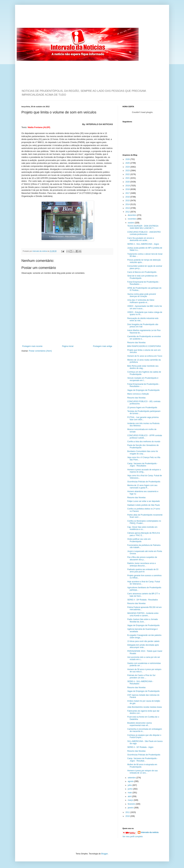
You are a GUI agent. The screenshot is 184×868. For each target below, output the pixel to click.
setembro (132, 778)
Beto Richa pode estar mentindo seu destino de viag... (143, 367)
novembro (132, 219)
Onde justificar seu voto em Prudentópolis (139, 540)
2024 (128, 167)
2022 (128, 174)
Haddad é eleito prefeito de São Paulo (143, 505)
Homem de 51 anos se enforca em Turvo (145, 356)
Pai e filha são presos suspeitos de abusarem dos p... (142, 558)
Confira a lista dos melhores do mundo (144, 442)
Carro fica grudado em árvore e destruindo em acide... (141, 239)
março (131, 800)
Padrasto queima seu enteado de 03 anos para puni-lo (143, 571)
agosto (131, 781)
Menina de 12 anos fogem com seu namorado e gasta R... (142, 486)
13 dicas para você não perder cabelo (143, 641)
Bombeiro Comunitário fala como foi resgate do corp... (143, 452)
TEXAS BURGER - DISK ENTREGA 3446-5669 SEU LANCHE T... (143, 227)
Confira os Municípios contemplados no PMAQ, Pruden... (144, 522)
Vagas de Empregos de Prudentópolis (143, 390)
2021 (128, 178)
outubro (131, 223)
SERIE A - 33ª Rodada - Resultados (143, 600)
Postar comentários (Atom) (40, 351)
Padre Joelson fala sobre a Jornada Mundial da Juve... (142, 620)
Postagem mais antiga (103, 346)
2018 (128, 189)
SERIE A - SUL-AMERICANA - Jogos (143, 244)
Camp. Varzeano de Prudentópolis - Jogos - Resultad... (142, 760)
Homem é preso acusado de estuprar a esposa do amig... (144, 471)
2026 (128, 159)
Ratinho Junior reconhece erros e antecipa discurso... (141, 564)
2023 (128, 171)
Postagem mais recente (32, 346)
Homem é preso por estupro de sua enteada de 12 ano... (142, 772)
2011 (128, 812)
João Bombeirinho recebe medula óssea (144, 707)
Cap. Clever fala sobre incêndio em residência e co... (142, 528)
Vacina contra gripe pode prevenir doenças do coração (142, 295)
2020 (128, 182)
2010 (128, 816)
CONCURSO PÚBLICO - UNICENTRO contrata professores (144, 233)
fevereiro (132, 804)
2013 (128, 208)
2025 (128, 163)
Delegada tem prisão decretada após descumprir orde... (143, 646)
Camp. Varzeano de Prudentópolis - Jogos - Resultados (142, 465)
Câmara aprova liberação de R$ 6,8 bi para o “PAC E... (143, 534)
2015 (128, 201)
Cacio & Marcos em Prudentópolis (142, 272)
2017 (128, 193)
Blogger (105, 854)
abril (130, 796)
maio (130, 793)
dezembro (132, 215)
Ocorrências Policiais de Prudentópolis (144, 482)
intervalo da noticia (40, 251)
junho (130, 789)
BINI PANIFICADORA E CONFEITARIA (144, 346)
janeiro (131, 808)
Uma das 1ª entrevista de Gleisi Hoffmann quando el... (141, 301)
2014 (128, 204)
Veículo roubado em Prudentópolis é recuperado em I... (143, 379)
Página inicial (68, 346)
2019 (128, 186)
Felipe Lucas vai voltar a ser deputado (143, 501)
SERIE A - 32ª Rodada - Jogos (140, 747)
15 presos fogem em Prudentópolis (142, 408)
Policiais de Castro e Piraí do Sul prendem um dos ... (141, 676)
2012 (128, 212)
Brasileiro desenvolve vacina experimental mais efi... (139, 724)
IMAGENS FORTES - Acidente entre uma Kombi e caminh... (143, 614)
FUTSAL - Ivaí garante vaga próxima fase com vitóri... (143, 418)
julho (130, 785)
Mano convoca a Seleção (138, 394)
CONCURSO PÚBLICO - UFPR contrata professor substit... (145, 437)
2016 (128, 197)
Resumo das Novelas (136, 343)
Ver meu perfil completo (133, 837)
